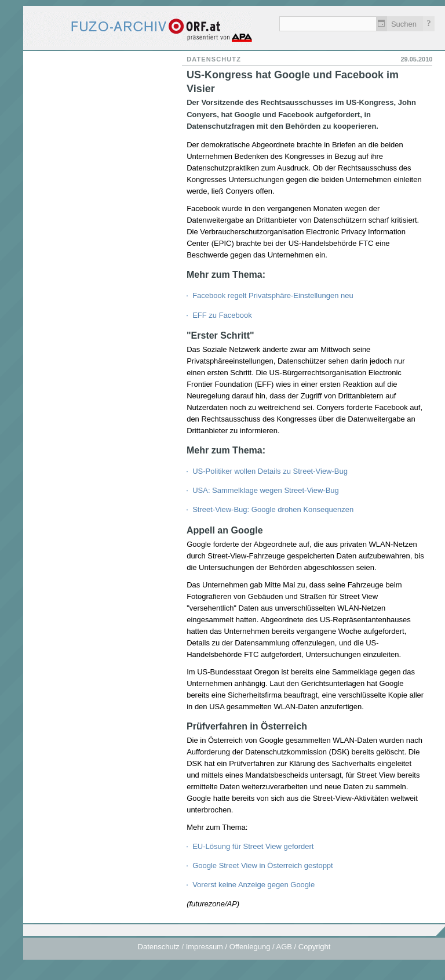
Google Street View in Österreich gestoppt (263, 865)
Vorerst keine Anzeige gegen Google (253, 885)
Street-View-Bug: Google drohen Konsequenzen (273, 509)
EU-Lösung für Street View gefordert (253, 846)
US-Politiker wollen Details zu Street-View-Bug (270, 471)
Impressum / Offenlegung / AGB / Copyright (258, 947)
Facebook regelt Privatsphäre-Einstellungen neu (273, 295)
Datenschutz (159, 947)
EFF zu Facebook (222, 315)
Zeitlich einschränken (382, 24)
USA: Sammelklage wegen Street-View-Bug (266, 490)
